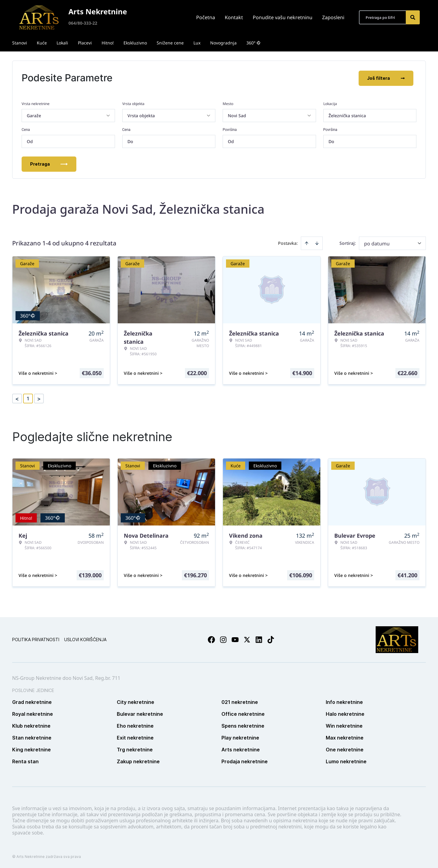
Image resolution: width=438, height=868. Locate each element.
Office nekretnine (243, 713)
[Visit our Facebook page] (211, 639)
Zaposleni (333, 17)
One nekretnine (345, 749)
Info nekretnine (344, 701)
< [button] (17, 398)
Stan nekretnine (32, 737)
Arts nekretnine (241, 749)
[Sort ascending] (307, 243)
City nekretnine (136, 701)
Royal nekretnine (33, 713)
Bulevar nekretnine (140, 713)
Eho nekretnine (135, 725)
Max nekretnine (345, 737)
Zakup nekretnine (138, 761)
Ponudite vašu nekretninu (283, 17)
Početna (206, 17)
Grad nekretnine (32, 701)
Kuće (42, 43)
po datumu (377, 243)
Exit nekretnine (135, 737)
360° (254, 43)
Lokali (62, 43)
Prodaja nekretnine (245, 761)
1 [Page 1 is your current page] (28, 398)
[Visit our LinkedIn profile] (259, 639)
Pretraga (49, 163)
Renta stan (25, 761)
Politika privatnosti (36, 639)
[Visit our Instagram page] (223, 639)
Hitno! (108, 43)
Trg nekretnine (135, 749)
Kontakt (234, 17)
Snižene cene (170, 43)
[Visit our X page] (247, 639)
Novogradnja (223, 43)
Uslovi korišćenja (85, 639)
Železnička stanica (347, 115)
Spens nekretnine (243, 725)
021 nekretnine (240, 701)
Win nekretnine (344, 725)
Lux (197, 43)
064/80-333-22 (83, 23)
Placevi (85, 43)
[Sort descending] (317, 243)
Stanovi (20, 43)
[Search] (413, 17)
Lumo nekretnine (346, 761)
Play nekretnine (240, 737)
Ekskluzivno (135, 43)
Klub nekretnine (31, 725)
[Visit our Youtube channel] (235, 639)
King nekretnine (31, 749)
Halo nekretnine (345, 713)
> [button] (39, 398)
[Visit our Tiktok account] (271, 639)
